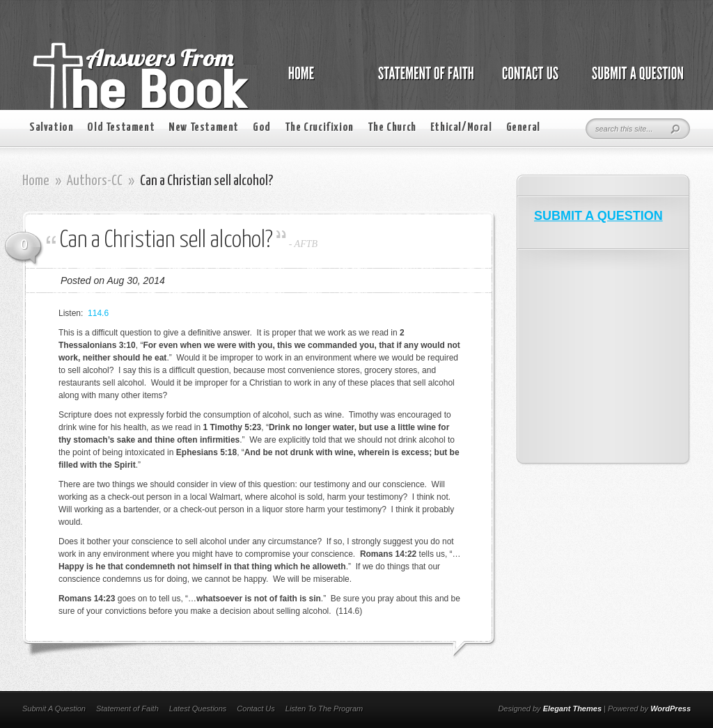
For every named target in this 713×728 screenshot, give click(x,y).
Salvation (51, 128)
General (523, 128)
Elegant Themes (572, 709)
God (262, 128)
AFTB (306, 244)
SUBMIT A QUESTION (598, 216)
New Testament (204, 128)
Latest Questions (198, 709)
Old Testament (121, 128)
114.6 (98, 313)
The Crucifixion (319, 128)
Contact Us (256, 709)
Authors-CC (95, 181)
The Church (392, 128)
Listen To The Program (324, 709)
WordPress (671, 709)
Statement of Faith (127, 709)
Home (36, 181)
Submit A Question (54, 709)
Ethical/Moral (461, 128)
